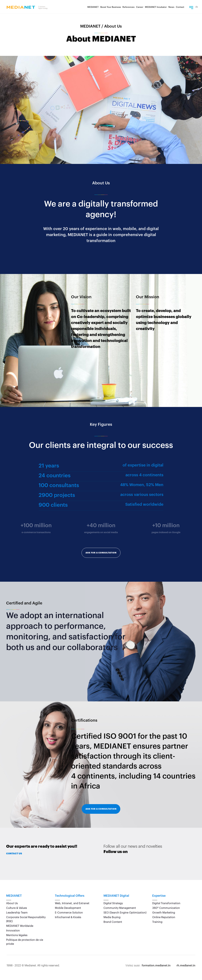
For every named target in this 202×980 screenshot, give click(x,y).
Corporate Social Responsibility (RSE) (26, 919)
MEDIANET (93, 7)
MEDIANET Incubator (156, 7)
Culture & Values (17, 908)
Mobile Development (68, 908)
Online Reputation (164, 917)
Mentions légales (17, 935)
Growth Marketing (164, 913)
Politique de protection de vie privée (25, 942)
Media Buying (112, 917)
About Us (12, 903)
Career (140, 7)
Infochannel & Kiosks (68, 917)
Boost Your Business (111, 7)
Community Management (120, 908)
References (128, 7)
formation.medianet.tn (156, 966)
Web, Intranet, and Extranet (72, 903)
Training (157, 922)
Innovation (13, 931)
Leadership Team (17, 913)
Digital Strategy (113, 903)
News (171, 7)
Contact (180, 7)
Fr (197, 7)
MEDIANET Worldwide (20, 926)
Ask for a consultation (101, 553)
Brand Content (113, 922)
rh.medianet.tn (186, 966)
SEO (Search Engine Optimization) (125, 913)
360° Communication (166, 908)
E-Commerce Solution (69, 913)
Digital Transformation (166, 903)
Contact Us (14, 853)
